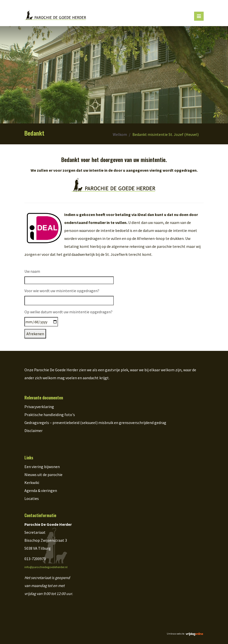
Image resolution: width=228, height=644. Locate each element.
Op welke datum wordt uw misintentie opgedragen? (68, 312)
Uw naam (32, 271)
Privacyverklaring (39, 407)
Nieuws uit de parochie (43, 475)
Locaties (32, 498)
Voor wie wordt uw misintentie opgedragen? (62, 291)
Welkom (120, 134)
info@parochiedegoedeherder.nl (46, 567)
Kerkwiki (32, 483)
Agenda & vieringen (41, 490)
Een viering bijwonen (42, 467)
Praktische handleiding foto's (50, 415)
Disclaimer (33, 430)
